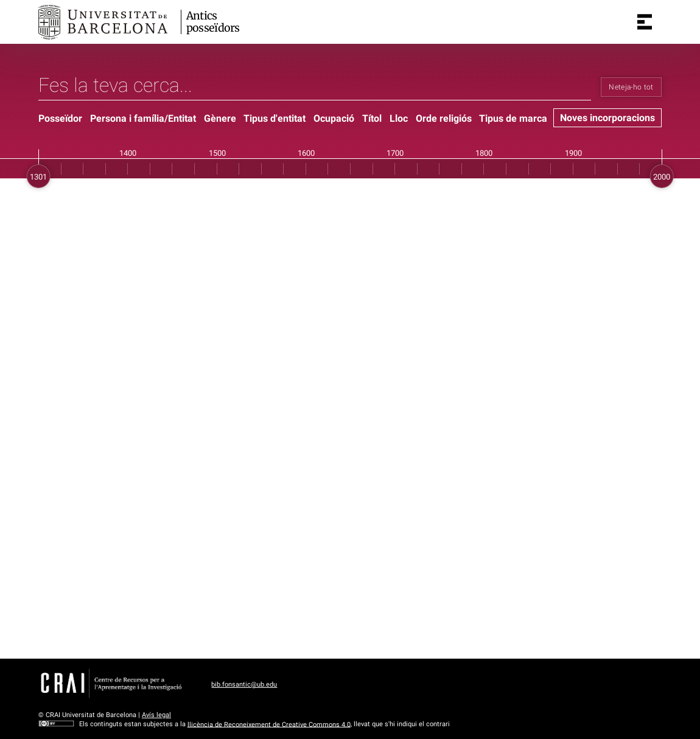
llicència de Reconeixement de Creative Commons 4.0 (269, 724)
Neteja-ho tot (631, 87)
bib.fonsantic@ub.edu (244, 685)
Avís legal (156, 715)
